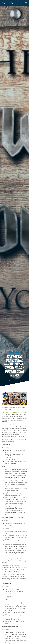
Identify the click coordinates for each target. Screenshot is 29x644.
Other (17, 352)
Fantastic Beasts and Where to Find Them (14, 413)
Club (12, 352)
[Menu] (26, 3)
